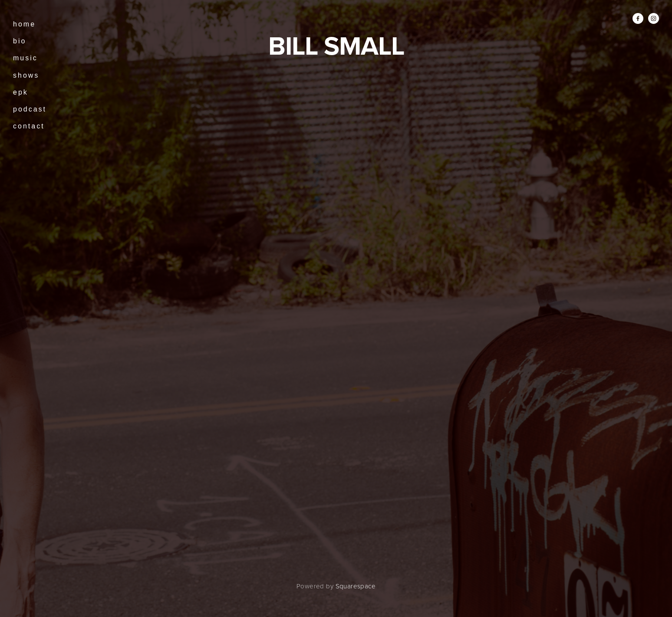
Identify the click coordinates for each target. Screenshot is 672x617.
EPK (21, 92)
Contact (29, 126)
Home (24, 24)
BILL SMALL (336, 46)
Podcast (30, 109)
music (25, 58)
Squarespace (356, 586)
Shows (26, 75)
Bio (20, 41)
